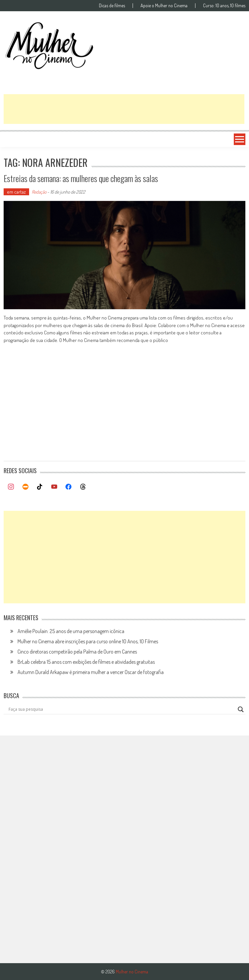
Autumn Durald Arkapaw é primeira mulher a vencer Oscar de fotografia (91, 672)
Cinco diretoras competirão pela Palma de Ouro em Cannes (77, 652)
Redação (39, 192)
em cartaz (16, 192)
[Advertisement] (124, 109)
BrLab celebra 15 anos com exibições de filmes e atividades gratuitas (86, 662)
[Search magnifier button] (241, 709)
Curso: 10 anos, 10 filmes (224, 6)
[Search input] (121, 709)
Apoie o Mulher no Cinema (164, 6)
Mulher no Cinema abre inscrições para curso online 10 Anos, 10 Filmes (88, 641)
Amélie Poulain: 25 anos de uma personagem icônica (71, 631)
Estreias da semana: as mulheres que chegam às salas (81, 178)
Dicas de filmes (112, 6)
